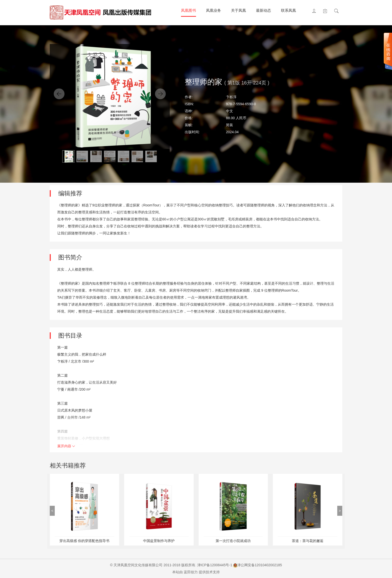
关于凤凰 (238, 10)
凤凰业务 (213, 10)
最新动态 (263, 10)
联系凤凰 (288, 10)
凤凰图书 (188, 10)
